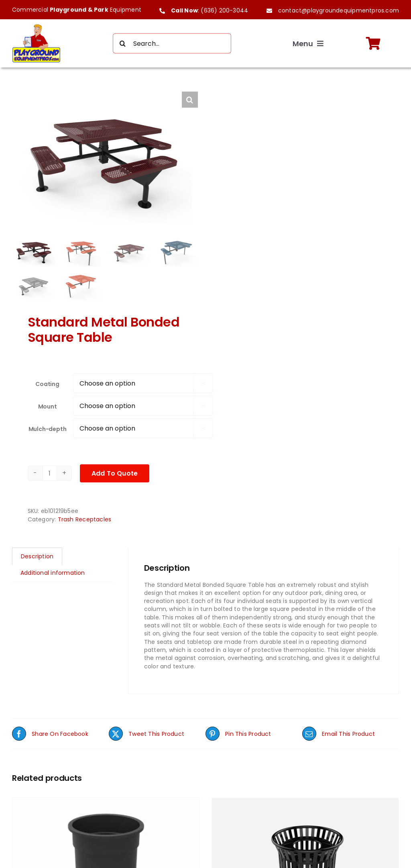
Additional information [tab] (53, 574)
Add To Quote (115, 474)
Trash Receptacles (85, 520)
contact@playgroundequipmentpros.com (339, 10)
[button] (190, 100)
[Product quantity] (50, 474)
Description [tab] (37, 557)
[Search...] (172, 43)
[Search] (123, 43)
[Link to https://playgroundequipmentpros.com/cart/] (373, 43)
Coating (47, 385)
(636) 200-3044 (224, 10)
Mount (48, 407)
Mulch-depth (48, 430)
